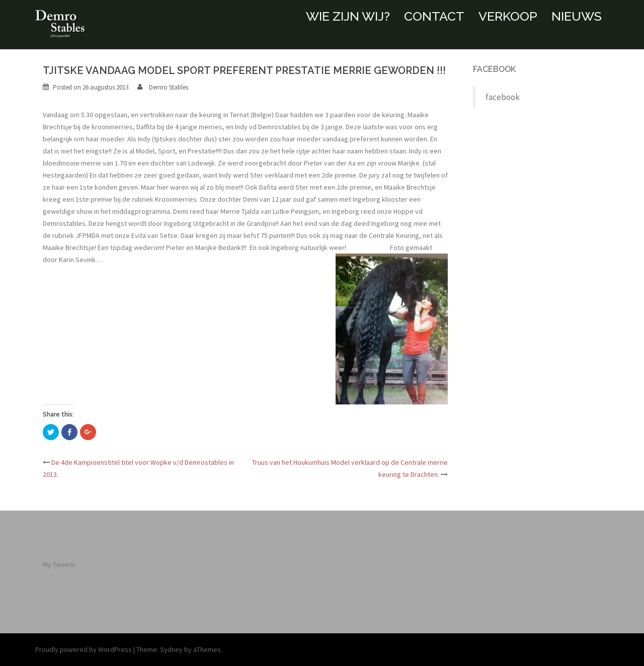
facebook (494, 69)
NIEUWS (577, 16)
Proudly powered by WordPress (84, 649)
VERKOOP (508, 16)
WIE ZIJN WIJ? (348, 16)
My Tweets (59, 564)
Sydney (171, 649)
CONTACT (434, 16)
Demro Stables (169, 87)
